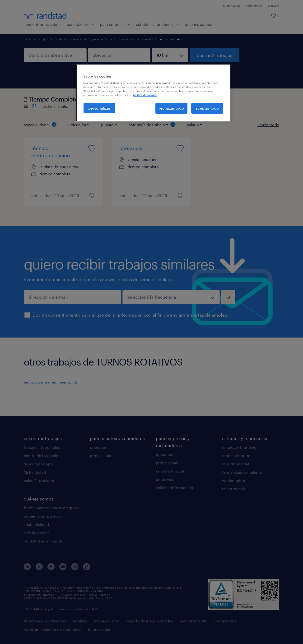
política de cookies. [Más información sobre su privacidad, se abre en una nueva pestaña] (145, 95)
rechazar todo (171, 108)
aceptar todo (207, 108)
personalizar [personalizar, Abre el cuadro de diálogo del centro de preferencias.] (99, 108)
